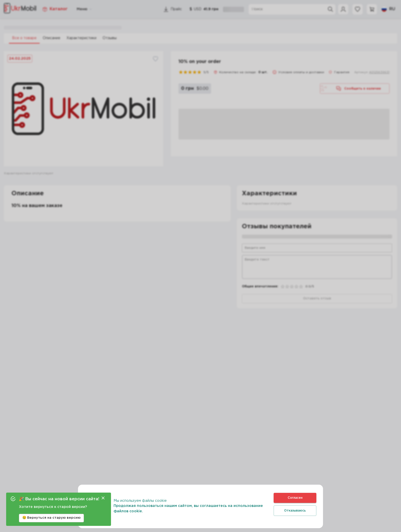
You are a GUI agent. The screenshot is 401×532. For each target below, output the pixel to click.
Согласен (295, 498)
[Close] (103, 498)
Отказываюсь (295, 511)
